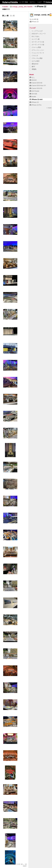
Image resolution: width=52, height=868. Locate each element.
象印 (32, 67)
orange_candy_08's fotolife (21, 7)
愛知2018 (34, 64)
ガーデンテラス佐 (37, 42)
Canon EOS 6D (36, 83)
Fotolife (5, 7)
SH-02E (33, 94)
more (49, 108)
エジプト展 (35, 39)
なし (32, 77)
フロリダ (34, 56)
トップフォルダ (36, 31)
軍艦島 (33, 69)
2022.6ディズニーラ (38, 34)
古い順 (12, 16)
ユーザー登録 (24, 2)
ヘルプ (39, 2)
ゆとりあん (35, 36)
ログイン (33, 2)
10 (22, 864)
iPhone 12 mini (36, 99)
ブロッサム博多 (36, 58)
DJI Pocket (34, 91)
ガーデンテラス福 (37, 45)
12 (26, 864)
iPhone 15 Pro (35, 105)
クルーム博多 (35, 47)
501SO (33, 80)
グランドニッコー (37, 50)
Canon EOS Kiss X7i (38, 86)
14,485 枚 (34, 19)
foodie (33, 97)
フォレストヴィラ (37, 53)
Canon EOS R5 (36, 88)
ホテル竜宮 (35, 61)
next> (25, 866)
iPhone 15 (34, 22)
